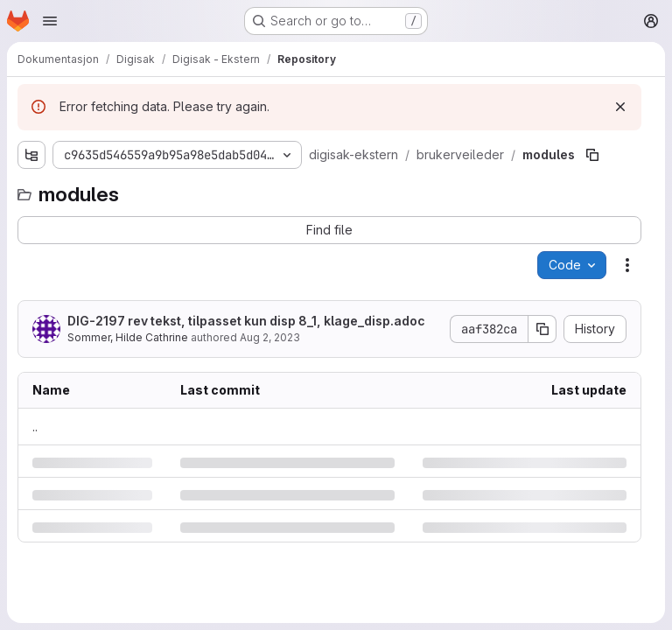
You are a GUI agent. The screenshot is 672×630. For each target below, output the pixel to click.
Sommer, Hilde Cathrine (128, 337)
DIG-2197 (96, 321)
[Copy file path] (592, 155)
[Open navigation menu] (50, 21)
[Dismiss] (620, 107)
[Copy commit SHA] (542, 329)
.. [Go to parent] (35, 427)
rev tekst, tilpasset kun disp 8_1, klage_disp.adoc (246, 321)
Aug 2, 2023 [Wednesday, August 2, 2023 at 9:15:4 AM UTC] (270, 337)
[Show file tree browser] (31, 155)
